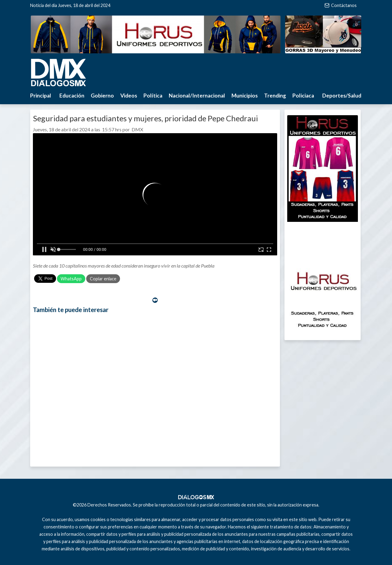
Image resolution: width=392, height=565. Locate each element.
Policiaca (303, 96)
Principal (41, 96)
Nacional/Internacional (197, 96)
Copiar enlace (103, 279)
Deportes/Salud (342, 96)
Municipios (245, 96)
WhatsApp (71, 279)
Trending (275, 96)
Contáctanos (341, 5)
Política (153, 96)
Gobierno (102, 96)
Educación (72, 96)
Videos (129, 96)
